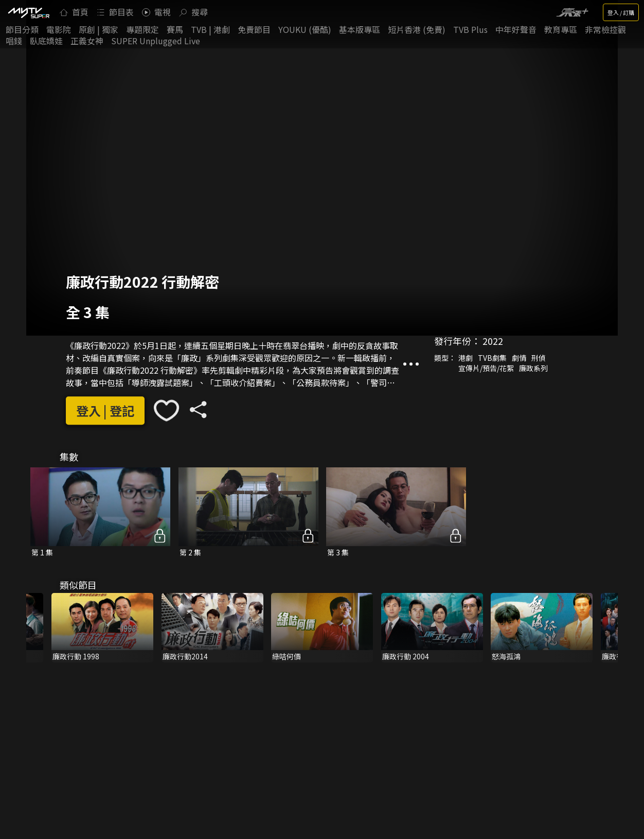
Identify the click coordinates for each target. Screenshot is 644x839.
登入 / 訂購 (621, 12)
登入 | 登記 (105, 410)
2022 (493, 341)
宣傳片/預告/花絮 (486, 368)
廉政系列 (533, 368)
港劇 (466, 358)
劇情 (519, 358)
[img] (28, 12)
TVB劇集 (492, 358)
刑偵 (539, 358)
